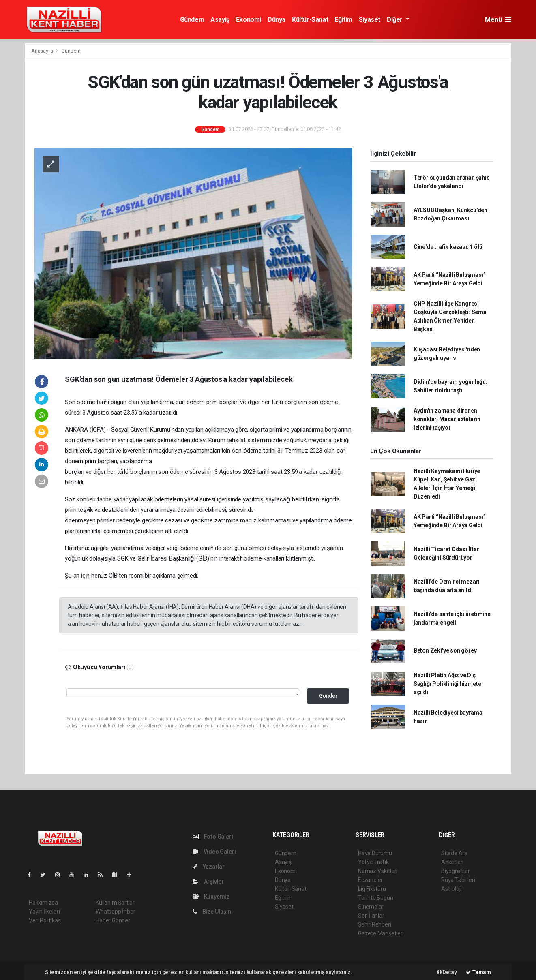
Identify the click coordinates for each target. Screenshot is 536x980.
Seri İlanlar (371, 916)
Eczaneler (370, 880)
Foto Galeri (213, 837)
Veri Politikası (45, 920)
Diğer (396, 20)
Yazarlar (209, 867)
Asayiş (220, 20)
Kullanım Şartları (116, 903)
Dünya (277, 20)
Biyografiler (456, 871)
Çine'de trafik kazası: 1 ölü (448, 247)
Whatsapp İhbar (115, 912)
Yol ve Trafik (373, 862)
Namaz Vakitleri (378, 871)
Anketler (452, 862)
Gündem (192, 20)
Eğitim (343, 20)
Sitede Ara (454, 853)
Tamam (478, 972)
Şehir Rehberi (375, 924)
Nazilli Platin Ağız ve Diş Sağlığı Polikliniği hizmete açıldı (447, 684)
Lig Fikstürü (372, 889)
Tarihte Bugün (376, 898)
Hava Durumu (375, 853)
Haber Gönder (113, 920)
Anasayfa (43, 51)
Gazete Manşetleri (381, 933)
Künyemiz (211, 897)
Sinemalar (371, 907)
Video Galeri (214, 852)
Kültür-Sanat (310, 20)
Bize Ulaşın (212, 912)
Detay (447, 972)
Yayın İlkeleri (44, 912)
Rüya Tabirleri (458, 880)
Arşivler (208, 882)
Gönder (328, 696)
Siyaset (370, 20)
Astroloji (451, 889)
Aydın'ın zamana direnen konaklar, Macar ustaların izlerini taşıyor (447, 419)
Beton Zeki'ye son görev (445, 650)
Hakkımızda (43, 903)
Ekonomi (249, 20)
